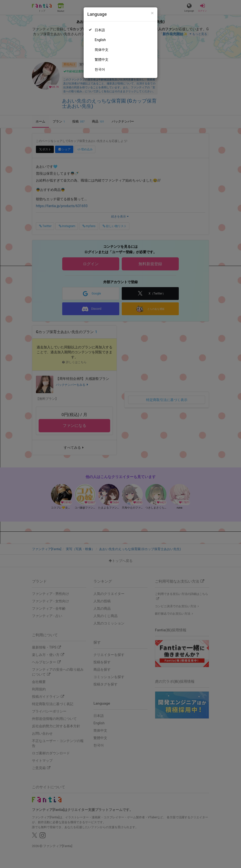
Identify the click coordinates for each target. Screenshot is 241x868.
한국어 (100, 69)
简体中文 (102, 50)
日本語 (100, 30)
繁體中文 (102, 60)
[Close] (152, 13)
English (100, 40)
